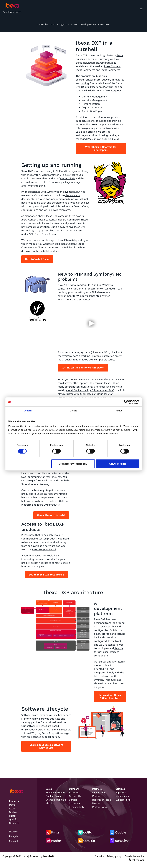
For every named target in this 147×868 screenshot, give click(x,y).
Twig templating (36, 186)
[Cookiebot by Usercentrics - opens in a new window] (126, 402)
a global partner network (99, 128)
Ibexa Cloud (112, 139)
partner (39, 559)
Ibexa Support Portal (44, 549)
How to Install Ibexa (37, 259)
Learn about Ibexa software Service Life (46, 746)
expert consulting (96, 121)
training (117, 121)
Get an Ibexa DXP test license (46, 575)
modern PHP (67, 178)
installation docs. (50, 251)
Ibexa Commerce (86, 70)
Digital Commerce (92, 107)
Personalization (91, 104)
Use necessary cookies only (73, 464)
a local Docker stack (77, 390)
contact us (58, 563)
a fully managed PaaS (102, 390)
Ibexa (120, 55)
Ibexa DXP (27, 171)
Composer (54, 182)
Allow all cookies (118, 464)
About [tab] (119, 411)
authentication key (56, 542)
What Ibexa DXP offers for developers (101, 148)
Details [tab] (73, 411)
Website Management (95, 100)
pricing (85, 83)
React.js (119, 648)
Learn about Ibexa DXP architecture (110, 697)
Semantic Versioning (37, 730)
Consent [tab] (28, 411)
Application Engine (93, 111)
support (80, 121)
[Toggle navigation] (141, 9)
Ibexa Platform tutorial (51, 515)
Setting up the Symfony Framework (83, 368)
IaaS (106, 394)
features (119, 80)
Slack (24, 477)
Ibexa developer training (35, 484)
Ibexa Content (112, 66)
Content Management (95, 97)
